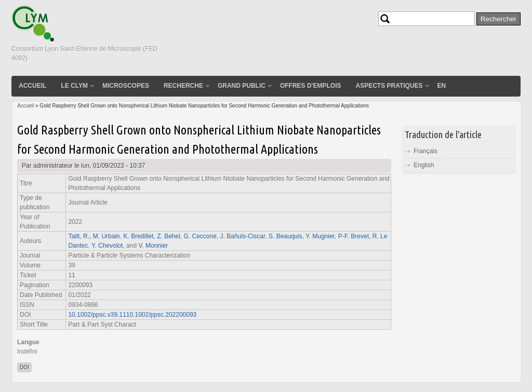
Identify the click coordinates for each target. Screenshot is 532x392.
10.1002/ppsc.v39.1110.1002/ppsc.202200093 (132, 315)
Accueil (32, 86)
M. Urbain (107, 236)
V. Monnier (153, 246)
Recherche (183, 86)
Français (425, 151)
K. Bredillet (138, 236)
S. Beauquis (285, 236)
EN (442, 86)
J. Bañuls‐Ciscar (243, 236)
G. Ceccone (200, 236)
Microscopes (126, 86)
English (424, 165)
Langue (28, 342)
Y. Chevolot (107, 246)
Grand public (242, 86)
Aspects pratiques (389, 86)
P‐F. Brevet (354, 236)
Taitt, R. (79, 236)
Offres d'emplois (311, 86)
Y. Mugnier (320, 236)
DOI (24, 367)
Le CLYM (74, 86)
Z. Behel (169, 236)
